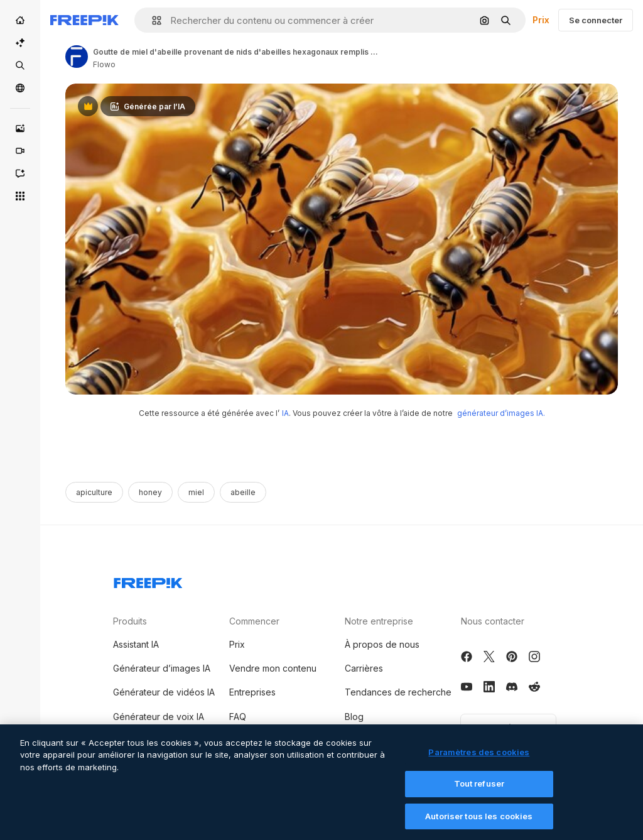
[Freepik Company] (148, 581)
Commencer (254, 621)
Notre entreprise (379, 621)
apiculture (94, 492)
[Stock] (20, 65)
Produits (130, 621)
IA (285, 413)
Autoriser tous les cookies (479, 826)
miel (196, 492)
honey (150, 492)
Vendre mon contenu (273, 668)
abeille (243, 492)
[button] (152, 20)
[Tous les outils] (20, 196)
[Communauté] (20, 88)
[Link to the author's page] (77, 57)
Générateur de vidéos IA (164, 692)
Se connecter (596, 20)
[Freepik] (84, 20)
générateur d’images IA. (501, 413)
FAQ (238, 717)
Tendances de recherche (398, 692)
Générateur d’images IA (162, 668)
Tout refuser (479, 793)
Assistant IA (136, 644)
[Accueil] (20, 20)
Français (508, 728)
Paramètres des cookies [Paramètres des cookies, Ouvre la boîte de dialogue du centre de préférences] (479, 761)
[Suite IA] (20, 43)
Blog (354, 717)
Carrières (364, 668)
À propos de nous (382, 644)
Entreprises (252, 692)
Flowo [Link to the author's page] (104, 64)
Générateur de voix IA (159, 717)
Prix (541, 20)
